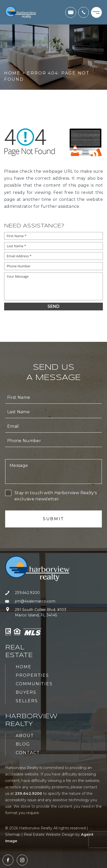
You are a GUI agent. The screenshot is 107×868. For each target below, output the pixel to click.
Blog (23, 744)
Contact (28, 753)
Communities (34, 684)
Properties (32, 675)
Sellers (27, 701)
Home (24, 667)
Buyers (26, 692)
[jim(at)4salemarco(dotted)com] (71, 12)
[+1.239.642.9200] (84, 12)
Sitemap (13, 834)
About (25, 736)
